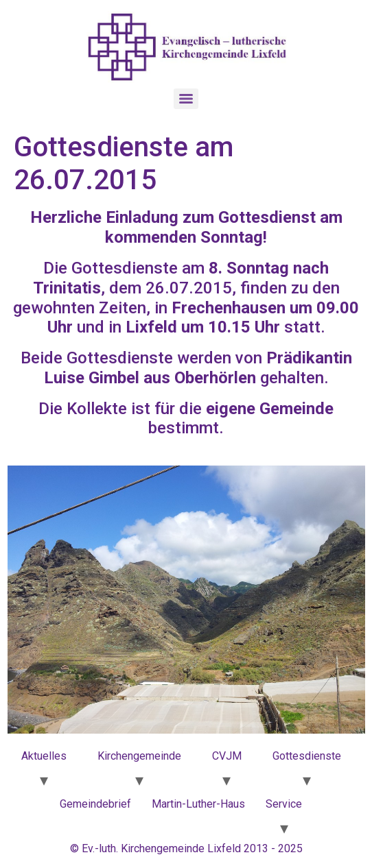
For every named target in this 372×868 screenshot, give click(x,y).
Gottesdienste (307, 756)
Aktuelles (44, 756)
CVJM (227, 756)
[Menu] (186, 99)
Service (284, 804)
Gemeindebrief (95, 804)
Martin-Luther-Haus (198, 804)
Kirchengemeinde (139, 756)
